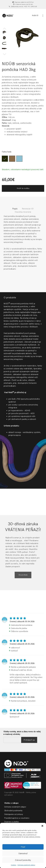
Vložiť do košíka (23, 188)
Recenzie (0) (28, 209)
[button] (42, 826)
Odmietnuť (23, 854)
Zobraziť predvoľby (23, 860)
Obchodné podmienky (13, 810)
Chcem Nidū (23, 575)
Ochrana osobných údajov (26, 865)
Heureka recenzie (23, 212)
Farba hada (7, 151)
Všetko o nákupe (11, 803)
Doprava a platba (11, 821)
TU (10, 114)
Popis (15, 209)
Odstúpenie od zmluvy (14, 814)
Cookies (14, 865)
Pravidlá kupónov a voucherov (17, 818)
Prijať (23, 847)
